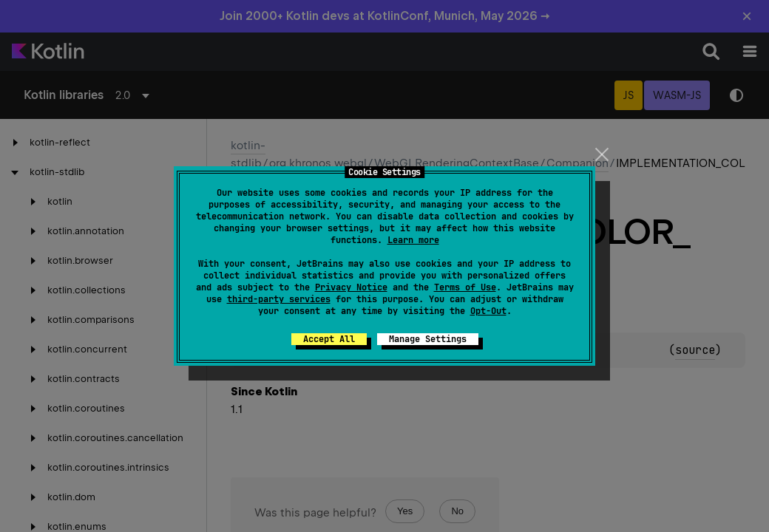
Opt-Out (488, 311)
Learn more (413, 240)
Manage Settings (428, 339)
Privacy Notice (351, 287)
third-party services (279, 299)
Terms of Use (465, 287)
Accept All (329, 339)
